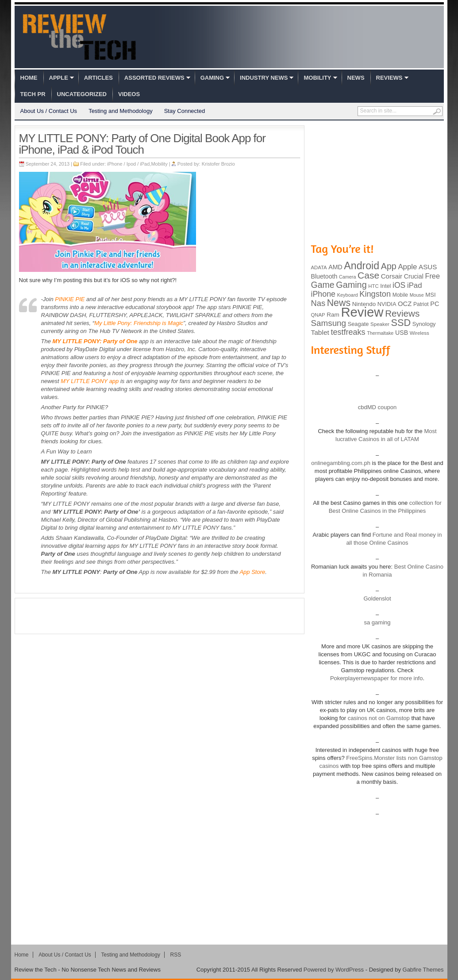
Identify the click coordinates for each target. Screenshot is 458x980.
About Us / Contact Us (49, 111)
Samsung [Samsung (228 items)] (329, 323)
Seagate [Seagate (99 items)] (358, 324)
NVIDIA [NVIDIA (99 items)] (387, 304)
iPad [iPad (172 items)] (415, 285)
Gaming (212, 78)
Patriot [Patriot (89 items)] (421, 304)
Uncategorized (82, 94)
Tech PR (33, 94)
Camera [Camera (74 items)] (348, 277)
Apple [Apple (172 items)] (407, 267)
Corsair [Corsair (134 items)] (392, 276)
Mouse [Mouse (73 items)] (417, 295)
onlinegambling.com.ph (341, 463)
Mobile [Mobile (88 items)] (400, 295)
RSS (176, 955)
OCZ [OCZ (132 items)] (405, 304)
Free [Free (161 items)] (432, 276)
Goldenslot (377, 598)
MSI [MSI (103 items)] (430, 295)
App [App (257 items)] (389, 266)
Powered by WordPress (334, 970)
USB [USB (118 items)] (402, 333)
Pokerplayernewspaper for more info (377, 678)
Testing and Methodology (121, 111)
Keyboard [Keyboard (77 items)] (348, 295)
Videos (129, 94)
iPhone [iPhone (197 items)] (323, 294)
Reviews (389, 78)
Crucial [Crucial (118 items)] (414, 276)
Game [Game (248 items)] (323, 285)
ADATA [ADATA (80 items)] (319, 267)
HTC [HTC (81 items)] (373, 286)
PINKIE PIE (70, 299)
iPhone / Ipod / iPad (128, 164)
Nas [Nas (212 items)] (318, 303)
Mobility (317, 78)
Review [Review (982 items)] (362, 312)
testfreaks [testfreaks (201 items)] (348, 332)
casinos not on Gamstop (378, 718)
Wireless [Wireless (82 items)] (420, 333)
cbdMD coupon (377, 407)
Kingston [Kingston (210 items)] (375, 294)
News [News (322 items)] (339, 303)
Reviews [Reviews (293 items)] (402, 313)
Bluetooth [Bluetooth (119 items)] (324, 276)
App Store (252, 572)
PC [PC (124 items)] (435, 304)
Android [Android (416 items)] (362, 266)
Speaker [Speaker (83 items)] (380, 324)
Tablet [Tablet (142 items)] (320, 332)
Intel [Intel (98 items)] (385, 286)
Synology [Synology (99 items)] (424, 324)
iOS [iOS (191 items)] (399, 285)
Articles (98, 78)
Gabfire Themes (423, 970)
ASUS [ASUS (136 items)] (428, 267)
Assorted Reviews (154, 78)
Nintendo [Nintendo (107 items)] (364, 304)
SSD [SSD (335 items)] (401, 323)
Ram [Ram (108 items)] (333, 315)
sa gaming (377, 622)
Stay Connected (185, 111)
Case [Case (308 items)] (368, 275)
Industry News (264, 78)
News (356, 78)
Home (29, 78)
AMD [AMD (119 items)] (335, 267)
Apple (59, 78)
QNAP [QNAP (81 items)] (318, 315)
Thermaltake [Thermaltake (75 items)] (380, 333)
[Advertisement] (159, 616)
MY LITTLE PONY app (90, 381)
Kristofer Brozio (218, 164)
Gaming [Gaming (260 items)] (351, 285)
